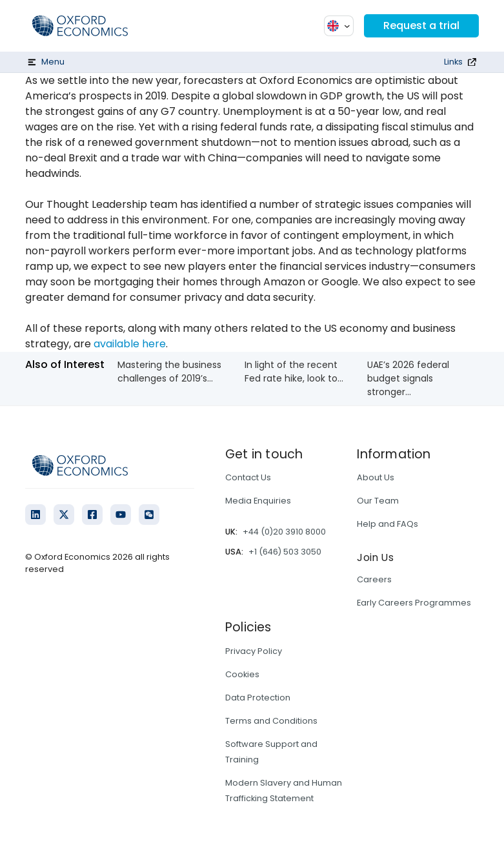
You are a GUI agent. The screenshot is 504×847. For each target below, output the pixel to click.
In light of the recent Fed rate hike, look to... (294, 372)
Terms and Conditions (271, 721)
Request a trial (421, 26)
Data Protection (258, 698)
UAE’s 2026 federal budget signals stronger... (408, 378)
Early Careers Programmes (414, 603)
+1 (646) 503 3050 (285, 552)
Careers (374, 579)
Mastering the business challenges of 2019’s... (169, 372)
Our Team (378, 501)
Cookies (242, 674)
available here (130, 344)
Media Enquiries (258, 501)
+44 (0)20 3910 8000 (284, 532)
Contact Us (248, 477)
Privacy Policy (254, 651)
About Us (376, 477)
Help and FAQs (388, 524)
